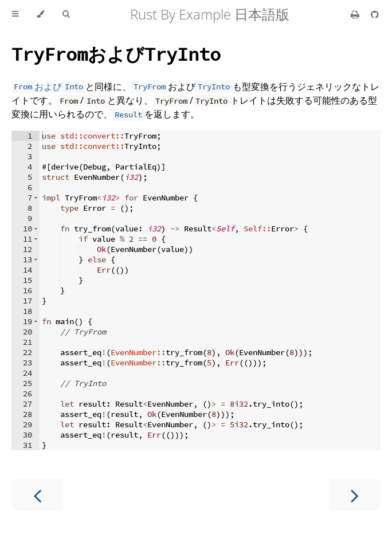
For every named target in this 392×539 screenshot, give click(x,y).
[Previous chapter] (37, 495)
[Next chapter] (355, 495)
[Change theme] (40, 14)
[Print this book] (356, 14)
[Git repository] (375, 14)
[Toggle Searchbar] (66, 14)
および (116, 54)
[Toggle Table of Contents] (15, 14)
